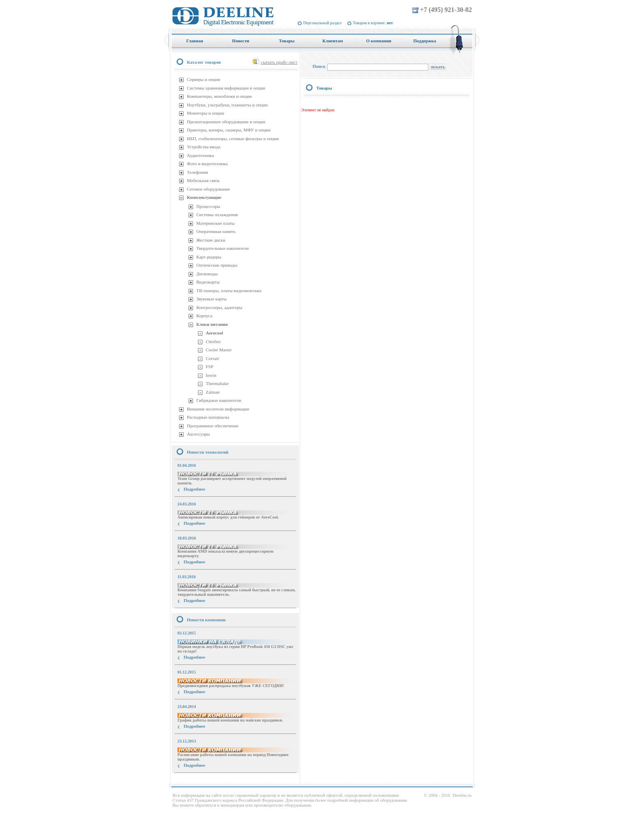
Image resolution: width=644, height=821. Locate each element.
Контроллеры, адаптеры (219, 307)
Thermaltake (217, 383)
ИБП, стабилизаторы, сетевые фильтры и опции (233, 138)
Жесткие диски (211, 240)
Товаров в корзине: (373, 23)
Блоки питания (212, 324)
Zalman (213, 392)
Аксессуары (198, 434)
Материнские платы (215, 223)
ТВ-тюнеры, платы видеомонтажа (229, 291)
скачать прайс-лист (279, 62)
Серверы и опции (204, 79)
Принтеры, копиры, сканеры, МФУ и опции (229, 130)
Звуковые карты (212, 299)
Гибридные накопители (219, 400)
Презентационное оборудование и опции (226, 122)
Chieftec (213, 341)
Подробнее (194, 489)
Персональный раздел (322, 23)
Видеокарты (208, 282)
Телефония (197, 172)
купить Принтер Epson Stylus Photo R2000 (208, 780)
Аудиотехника (200, 155)
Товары (324, 88)
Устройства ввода (204, 147)
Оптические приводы (217, 265)
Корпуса (204, 316)
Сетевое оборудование (208, 189)
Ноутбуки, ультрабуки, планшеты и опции (227, 105)
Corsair (212, 358)
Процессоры (208, 206)
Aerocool (214, 333)
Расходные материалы (208, 417)
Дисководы (207, 274)
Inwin (211, 375)
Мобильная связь (203, 180)
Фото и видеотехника (207, 164)
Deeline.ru (462, 795)
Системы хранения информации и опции (226, 88)
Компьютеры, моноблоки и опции (219, 96)
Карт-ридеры (209, 257)
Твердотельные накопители (223, 248)
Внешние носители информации (218, 409)
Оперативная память (216, 231)
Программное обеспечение (213, 426)
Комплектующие (204, 197)
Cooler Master (219, 350)
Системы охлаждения (217, 214)
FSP (209, 367)
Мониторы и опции (205, 113)
